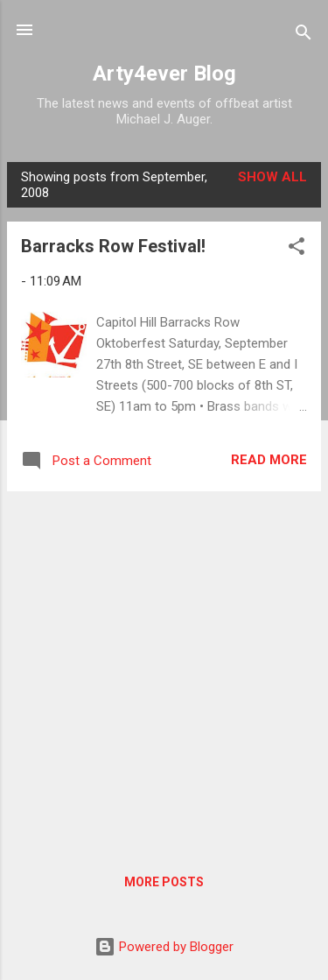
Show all (272, 177)
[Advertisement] (164, 670)
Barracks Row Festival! (113, 246)
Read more (269, 460)
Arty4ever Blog (164, 74)
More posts (164, 882)
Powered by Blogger (164, 947)
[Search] (304, 35)
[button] (297, 249)
